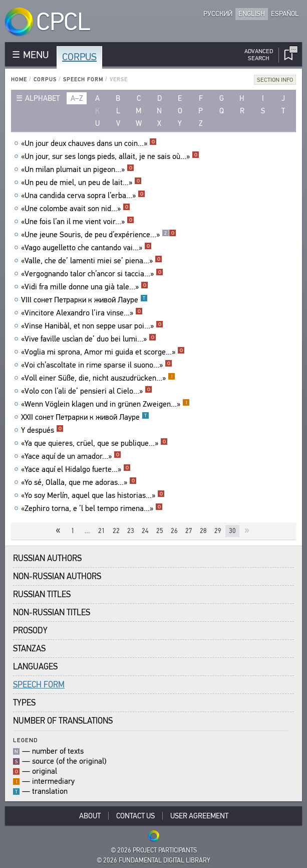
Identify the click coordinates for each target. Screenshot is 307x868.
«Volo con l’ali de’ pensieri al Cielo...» (87, 391)
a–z (77, 98)
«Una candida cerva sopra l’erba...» (83, 196)
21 (102, 531)
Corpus (79, 57)
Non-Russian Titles (52, 613)
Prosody (30, 631)
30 (232, 531)
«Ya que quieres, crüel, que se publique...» (94, 443)
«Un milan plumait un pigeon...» (78, 169)
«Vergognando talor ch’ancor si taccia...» (92, 274)
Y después (42, 430)
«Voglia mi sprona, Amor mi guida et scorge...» (103, 352)
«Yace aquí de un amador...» (71, 456)
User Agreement (199, 816)
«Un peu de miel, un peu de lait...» (81, 183)
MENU (36, 55)
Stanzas (29, 649)
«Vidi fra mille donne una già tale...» (85, 287)
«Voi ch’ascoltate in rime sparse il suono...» (97, 365)
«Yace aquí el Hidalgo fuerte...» (76, 469)
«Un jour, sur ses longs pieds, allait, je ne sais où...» (110, 156)
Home (19, 79)
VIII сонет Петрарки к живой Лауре (84, 300)
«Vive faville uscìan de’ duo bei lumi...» (89, 339)
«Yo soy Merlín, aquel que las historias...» (93, 495)
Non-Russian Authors (57, 576)
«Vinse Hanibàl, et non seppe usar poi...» (92, 326)
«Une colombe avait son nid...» (76, 209)
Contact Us (135, 816)
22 (116, 531)
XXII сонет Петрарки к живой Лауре (85, 417)
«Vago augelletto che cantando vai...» (86, 248)
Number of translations (63, 721)
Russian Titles (42, 594)
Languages (35, 667)
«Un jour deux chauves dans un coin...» (89, 143)
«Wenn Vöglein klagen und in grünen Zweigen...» (105, 404)
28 (203, 531)
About (90, 816)
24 (145, 531)
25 (160, 531)
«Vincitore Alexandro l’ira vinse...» (82, 313)
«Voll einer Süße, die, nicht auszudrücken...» (98, 378)
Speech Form (83, 79)
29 (218, 531)
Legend (25, 740)
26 (174, 531)
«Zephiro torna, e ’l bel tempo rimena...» (92, 508)
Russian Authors (47, 558)
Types (24, 703)
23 (131, 531)
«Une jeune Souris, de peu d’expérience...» (99, 235)
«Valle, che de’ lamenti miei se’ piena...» (92, 261)
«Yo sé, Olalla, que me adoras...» (79, 482)
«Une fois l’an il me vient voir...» (78, 222)
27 (189, 531)
